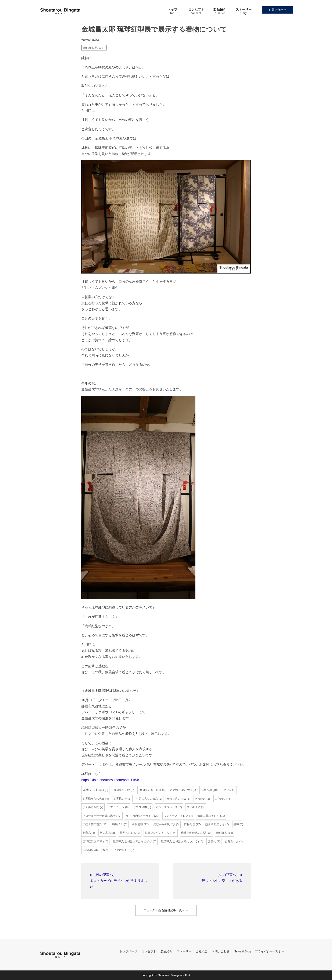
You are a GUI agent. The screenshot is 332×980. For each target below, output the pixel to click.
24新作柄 (206, 790)
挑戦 (236, 824)
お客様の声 (120, 799)
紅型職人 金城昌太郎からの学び (133, 841)
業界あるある (128, 833)
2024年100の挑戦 (181, 790)
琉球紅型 (222, 833)
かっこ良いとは (176, 799)
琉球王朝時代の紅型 (193, 833)
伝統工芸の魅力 (92, 824)
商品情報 (137, 824)
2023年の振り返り (150, 790)
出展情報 (118, 824)
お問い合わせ (277, 10)
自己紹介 (88, 850)
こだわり (220, 799)
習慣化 (212, 841)
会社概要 (202, 951)
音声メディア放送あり (116, 850)
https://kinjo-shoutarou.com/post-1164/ (110, 780)
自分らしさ (232, 841)
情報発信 (190, 824)
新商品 (87, 833)
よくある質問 (91, 807)
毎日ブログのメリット (159, 833)
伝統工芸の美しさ (208, 816)
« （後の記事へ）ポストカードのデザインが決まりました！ (119, 881)
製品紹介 (166, 951)
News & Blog (242, 951)
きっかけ (200, 799)
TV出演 (227, 790)
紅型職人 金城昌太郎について (179, 841)
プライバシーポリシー (270, 951)
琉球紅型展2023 (93, 48)
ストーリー (184, 951)
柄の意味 (105, 833)
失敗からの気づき (164, 824)
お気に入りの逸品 (147, 799)
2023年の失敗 (121, 790)
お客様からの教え (94, 799)
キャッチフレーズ (167, 807)
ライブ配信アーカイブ (140, 816)
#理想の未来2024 (93, 790)
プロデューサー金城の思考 (99, 816)
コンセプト (149, 951)
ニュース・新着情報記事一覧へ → (166, 910)
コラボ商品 (193, 807)
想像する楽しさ (215, 824)
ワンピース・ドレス (176, 816)
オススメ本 (140, 807)
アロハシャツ (116, 807)
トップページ (128, 951)
